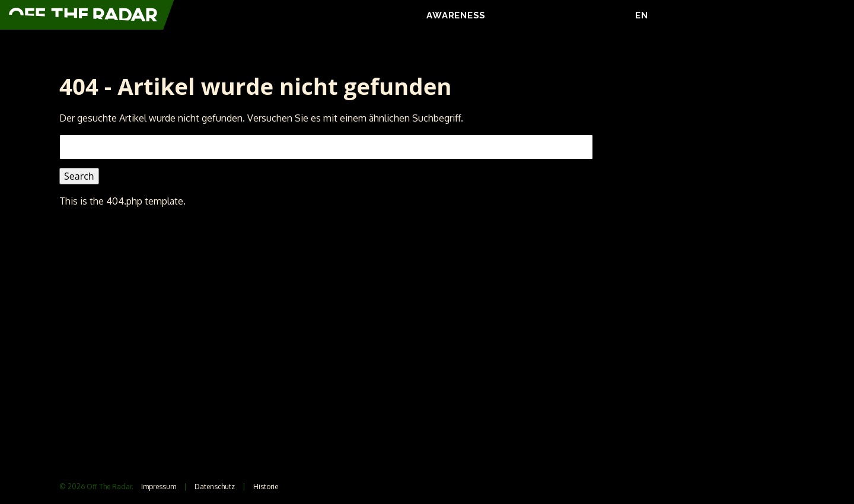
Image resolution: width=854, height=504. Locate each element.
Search (79, 176)
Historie (266, 487)
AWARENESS (456, 15)
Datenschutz (215, 487)
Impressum (159, 487)
